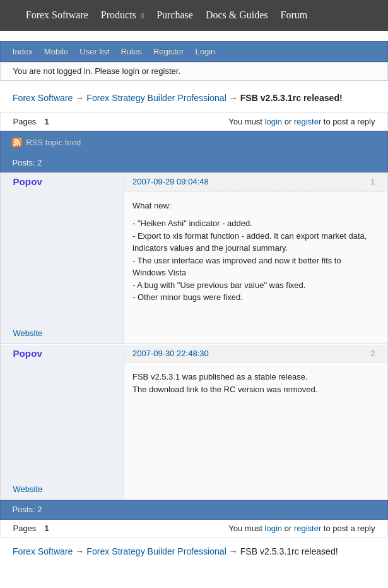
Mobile (56, 51)
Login (206, 51)
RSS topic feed (53, 142)
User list (94, 51)
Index (23, 51)
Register (168, 51)
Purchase (175, 15)
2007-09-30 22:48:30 (171, 353)
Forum (294, 15)
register (308, 122)
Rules (131, 51)
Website (28, 333)
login (273, 122)
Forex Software (57, 15)
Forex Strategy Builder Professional (156, 98)
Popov (28, 182)
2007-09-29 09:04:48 (171, 182)
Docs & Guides (237, 15)
